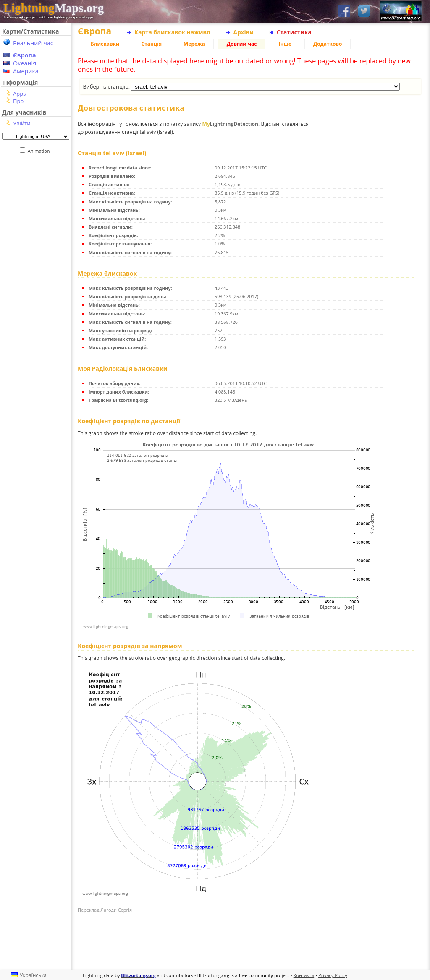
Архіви (244, 32)
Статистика (294, 32)
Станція (152, 44)
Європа (25, 55)
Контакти (304, 975)
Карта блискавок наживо (172, 32)
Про (18, 101)
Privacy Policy (333, 975)
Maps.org (54, 8)
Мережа (194, 44)
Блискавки (105, 44)
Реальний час (33, 43)
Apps (19, 94)
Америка (26, 71)
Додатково (328, 44)
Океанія (25, 63)
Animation (41, 151)
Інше (285, 44)
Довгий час (242, 44)
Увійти (22, 123)
